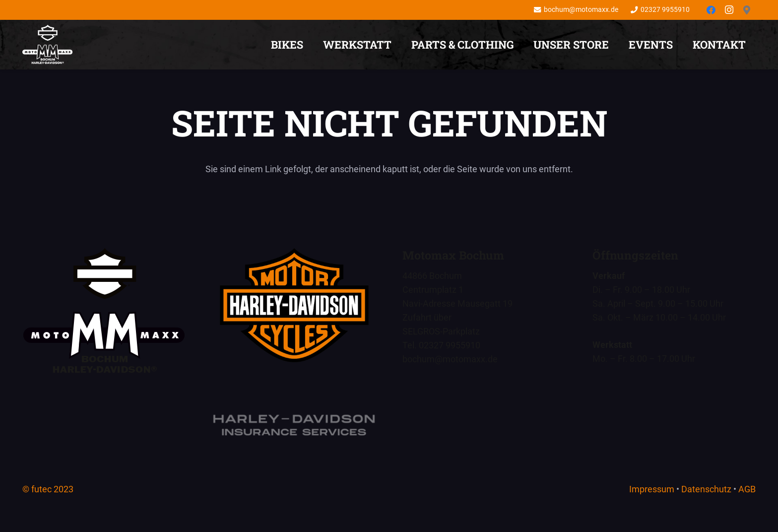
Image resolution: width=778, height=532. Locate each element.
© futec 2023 (48, 489)
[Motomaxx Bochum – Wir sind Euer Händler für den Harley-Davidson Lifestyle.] (47, 45)
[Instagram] (729, 10)
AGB (747, 489)
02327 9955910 (450, 345)
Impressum (652, 489)
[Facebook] (711, 10)
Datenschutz (706, 489)
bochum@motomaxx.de (450, 359)
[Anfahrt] (747, 10)
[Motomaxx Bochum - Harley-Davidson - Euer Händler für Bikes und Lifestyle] (294, 305)
